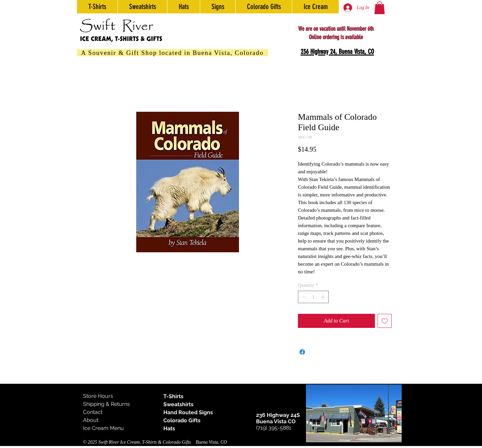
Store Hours (98, 396)
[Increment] (324, 297)
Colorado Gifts (182, 420)
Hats (169, 428)
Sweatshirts (178, 404)
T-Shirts (173, 396)
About (91, 420)
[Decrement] (303, 297)
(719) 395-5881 (274, 428)
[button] (380, 8)
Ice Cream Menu (103, 428)
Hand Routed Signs (188, 412)
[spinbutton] (313, 297)
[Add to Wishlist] (385, 321)
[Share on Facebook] (302, 352)
